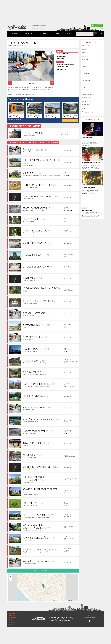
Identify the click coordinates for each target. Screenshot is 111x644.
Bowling (85, 63)
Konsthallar (86, 80)
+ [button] (11, 580)
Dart (83, 70)
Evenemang (29, 34)
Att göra (14, 34)
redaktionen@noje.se (90, 626)
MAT (11, 629)
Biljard (84, 56)
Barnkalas (85, 53)
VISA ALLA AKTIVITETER (43, 573)
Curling (84, 67)
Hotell (58, 34)
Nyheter (43, 34)
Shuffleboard (86, 98)
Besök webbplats (64, 54)
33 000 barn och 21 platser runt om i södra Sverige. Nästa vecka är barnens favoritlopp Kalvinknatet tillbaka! (91, 168)
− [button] (11, 583)
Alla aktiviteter (88, 112)
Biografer (85, 60)
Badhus (84, 49)
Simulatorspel (86, 101)
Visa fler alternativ (70, 121)
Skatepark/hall (87, 105)
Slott (84, 108)
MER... (11, 633)
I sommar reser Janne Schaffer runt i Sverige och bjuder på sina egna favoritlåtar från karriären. (90, 143)
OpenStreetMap (64, 604)
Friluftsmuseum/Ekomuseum (91, 77)
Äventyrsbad (86, 46)
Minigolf (85, 87)
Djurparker (85, 73)
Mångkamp (85, 84)
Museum (84, 91)
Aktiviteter (22, 38)
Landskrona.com (13, 38)
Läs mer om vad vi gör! (65, 629)
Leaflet (53, 604)
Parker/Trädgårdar (88, 94)
